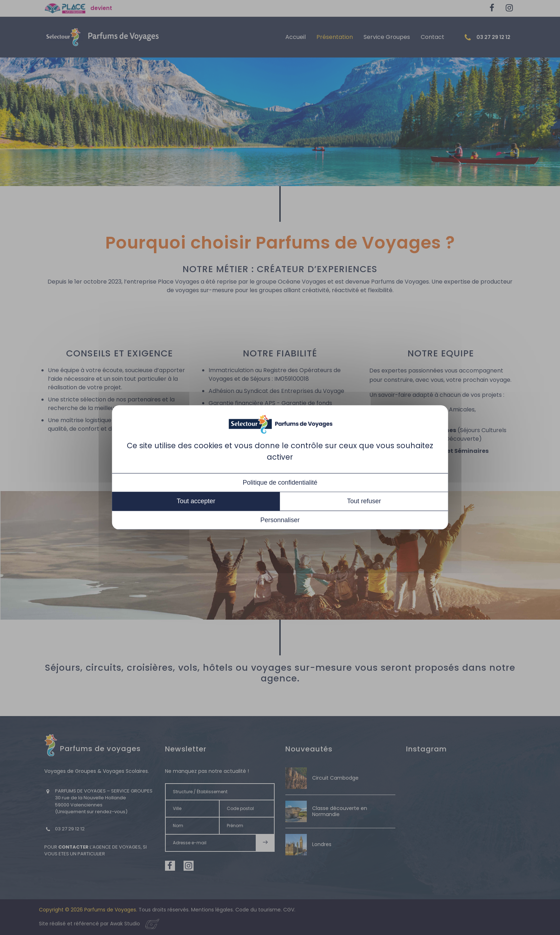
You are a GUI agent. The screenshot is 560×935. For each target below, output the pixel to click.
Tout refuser (364, 501)
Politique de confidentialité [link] (280, 482)
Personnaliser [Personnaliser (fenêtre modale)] (280, 520)
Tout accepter (196, 501)
